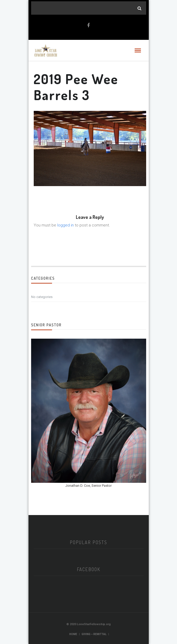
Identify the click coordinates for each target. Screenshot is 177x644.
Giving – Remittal (94, 634)
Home (73, 634)
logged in (65, 225)
